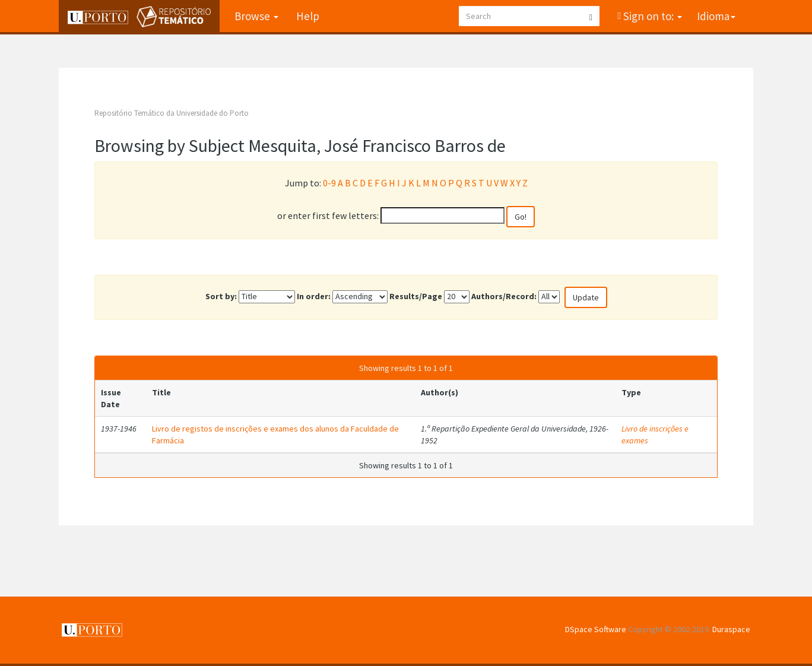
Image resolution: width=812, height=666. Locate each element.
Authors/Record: (504, 296)
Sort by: (221, 296)
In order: (314, 296)
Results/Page (416, 296)
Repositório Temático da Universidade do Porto (172, 113)
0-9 (329, 183)
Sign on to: (651, 16)
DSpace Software (596, 629)
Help (308, 16)
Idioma (716, 16)
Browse (256, 16)
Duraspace (731, 629)
